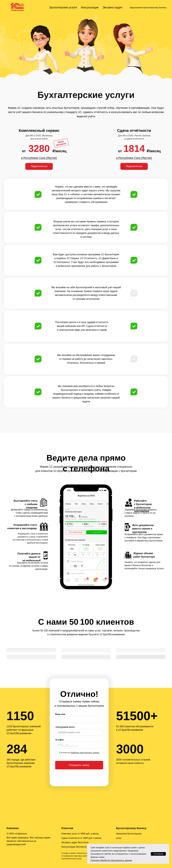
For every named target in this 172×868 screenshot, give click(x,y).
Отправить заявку (79, 765)
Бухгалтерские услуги (63, 7)
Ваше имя (60, 714)
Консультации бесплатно (74, 847)
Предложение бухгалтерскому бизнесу (148, 7)
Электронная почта (65, 727)
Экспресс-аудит (112, 7)
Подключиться (39, 166)
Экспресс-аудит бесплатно (75, 842)
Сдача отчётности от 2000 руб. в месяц (81, 838)
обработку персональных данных (85, 753)
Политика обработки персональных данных (111, 860)
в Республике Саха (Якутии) (39, 158)
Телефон (59, 740)
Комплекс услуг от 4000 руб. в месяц (80, 834)
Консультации (90, 7)
